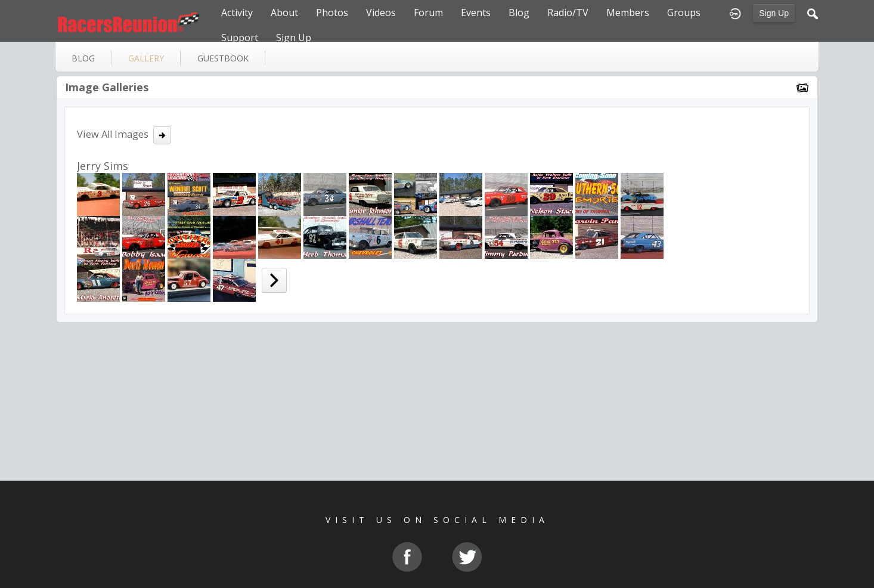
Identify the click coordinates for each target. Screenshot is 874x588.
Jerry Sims (103, 166)
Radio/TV (568, 13)
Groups (684, 13)
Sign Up (774, 13)
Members (628, 13)
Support (240, 38)
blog (83, 58)
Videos (381, 13)
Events (476, 13)
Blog (519, 13)
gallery (146, 58)
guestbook (223, 58)
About (284, 13)
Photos (332, 13)
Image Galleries (107, 87)
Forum (428, 13)
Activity (237, 13)
